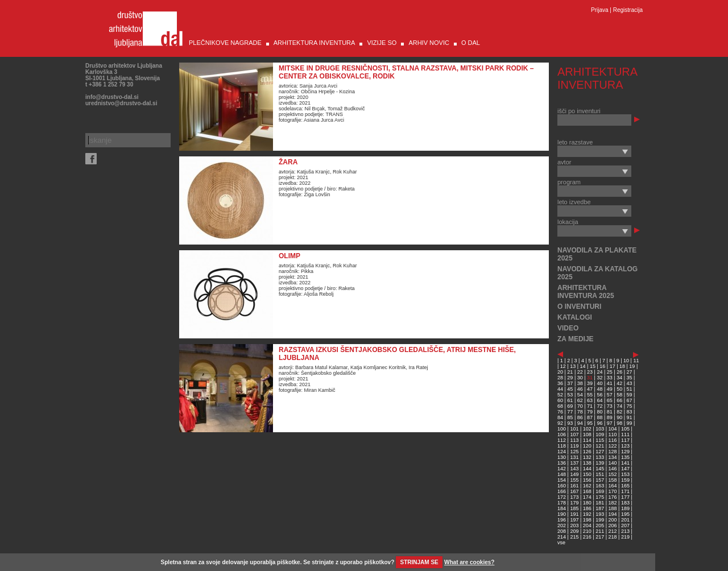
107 (574, 435)
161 (574, 486)
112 (562, 440)
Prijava (600, 10)
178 (562, 503)
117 (625, 440)
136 (562, 463)
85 (570, 417)
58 (619, 395)
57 (610, 395)
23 (590, 372)
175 (600, 497)
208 (562, 531)
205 (600, 526)
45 (570, 389)
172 (562, 497)
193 (600, 514)
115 (600, 440)
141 (625, 463)
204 (587, 526)
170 (613, 491)
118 (562, 446)
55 (590, 395)
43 (630, 383)
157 (600, 480)
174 (587, 497)
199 (600, 520)
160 (562, 486)
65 (610, 400)
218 (613, 537)
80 (599, 412)
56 (599, 395)
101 (574, 429)
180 (587, 503)
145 (600, 469)
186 (587, 508)
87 (590, 417)
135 (625, 457)
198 (587, 520)
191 (574, 514)
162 (587, 486)
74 (619, 406)
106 (562, 435)
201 (625, 520)
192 (587, 514)
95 (590, 423)
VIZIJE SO (382, 43)
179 (574, 503)
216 (587, 537)
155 (574, 480)
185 (574, 508)
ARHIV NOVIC (429, 43)
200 (613, 520)
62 (580, 400)
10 (626, 361)
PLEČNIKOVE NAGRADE (225, 43)
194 (613, 514)
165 (625, 486)
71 (590, 406)
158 (613, 480)
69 (570, 406)
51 (630, 389)
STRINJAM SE (419, 562)
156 (587, 480)
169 (600, 491)
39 (590, 383)
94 (580, 423)
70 (580, 406)
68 (560, 406)
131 (574, 457)
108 (587, 435)
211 (600, 531)
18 (622, 366)
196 (562, 520)
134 (613, 457)
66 (619, 400)
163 (600, 486)
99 (630, 423)
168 (587, 491)
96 (599, 423)
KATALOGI (575, 317)
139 (600, 463)
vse (561, 543)
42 (619, 383)
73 (610, 406)
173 (574, 497)
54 (580, 395)
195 (625, 514)
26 (619, 372)
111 (625, 435)
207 (625, 526)
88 (599, 417)
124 (562, 452)
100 (562, 429)
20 (560, 372)
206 (613, 526)
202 (562, 526)
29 (570, 378)
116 (613, 440)
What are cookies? (469, 562)
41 (610, 383)
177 (625, 497)
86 (580, 417)
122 (613, 446)
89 (610, 417)
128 (613, 452)
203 (574, 526)
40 (599, 383)
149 (574, 474)
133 (600, 457)
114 (587, 440)
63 (590, 400)
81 (610, 412)
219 (625, 537)
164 (613, 486)
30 (580, 378)
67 (630, 400)
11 (636, 361)
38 (580, 383)
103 (600, 429)
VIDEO (568, 328)
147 (625, 469)
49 (610, 389)
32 (599, 378)
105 (625, 429)
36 (560, 383)
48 (599, 389)
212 (613, 531)
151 (600, 474)
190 (562, 514)
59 (630, 395)
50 (619, 389)
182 (613, 503)
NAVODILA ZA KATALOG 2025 (597, 273)
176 (613, 497)
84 (560, 417)
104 (613, 429)
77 (570, 412)
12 (563, 366)
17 (613, 366)
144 (587, 469)
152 (613, 474)
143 (574, 469)
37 (570, 383)
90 (619, 417)
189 (625, 508)
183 (625, 503)
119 (574, 446)
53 (570, 395)
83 (630, 412)
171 (625, 491)
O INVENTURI (579, 307)
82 (619, 412)
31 (590, 378)
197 (574, 520)
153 (625, 474)
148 (562, 474)
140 (613, 463)
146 (613, 469)
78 (580, 412)
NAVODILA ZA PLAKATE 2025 (597, 254)
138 (587, 463)
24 (599, 372)
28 (560, 378)
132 (587, 457)
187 (600, 508)
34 (619, 378)
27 (630, 372)
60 (560, 400)
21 (570, 372)
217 (600, 537)
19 (632, 366)
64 (599, 400)
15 (593, 366)
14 (583, 366)
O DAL (471, 43)
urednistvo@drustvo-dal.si (121, 103)
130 (562, 457)
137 (574, 463)
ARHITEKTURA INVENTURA (315, 43)
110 (613, 435)
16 (602, 366)
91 (630, 417)
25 (610, 372)
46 (580, 389)
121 (600, 446)
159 (625, 480)
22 (580, 372)
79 (590, 412)
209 (574, 531)
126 (587, 452)
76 (560, 412)
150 (587, 474)
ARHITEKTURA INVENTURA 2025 (586, 292)
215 (574, 537)
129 (625, 452)
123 (625, 446)
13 (573, 366)
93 (570, 423)
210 (587, 531)
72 (599, 406)
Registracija (628, 10)
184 (562, 508)
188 (613, 508)
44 (560, 389)
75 (630, 406)
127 (600, 452)
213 (625, 531)
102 (587, 429)
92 (560, 423)
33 (610, 378)
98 (619, 423)
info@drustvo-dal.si (112, 97)
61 (570, 400)
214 (562, 537)
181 (600, 503)
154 (562, 480)
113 (574, 440)
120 (587, 446)
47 (590, 389)
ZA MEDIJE (576, 339)
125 (574, 452)
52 (560, 395)
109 (600, 435)
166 (562, 491)
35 (630, 378)
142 (562, 469)
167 (574, 491)
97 (610, 423)
